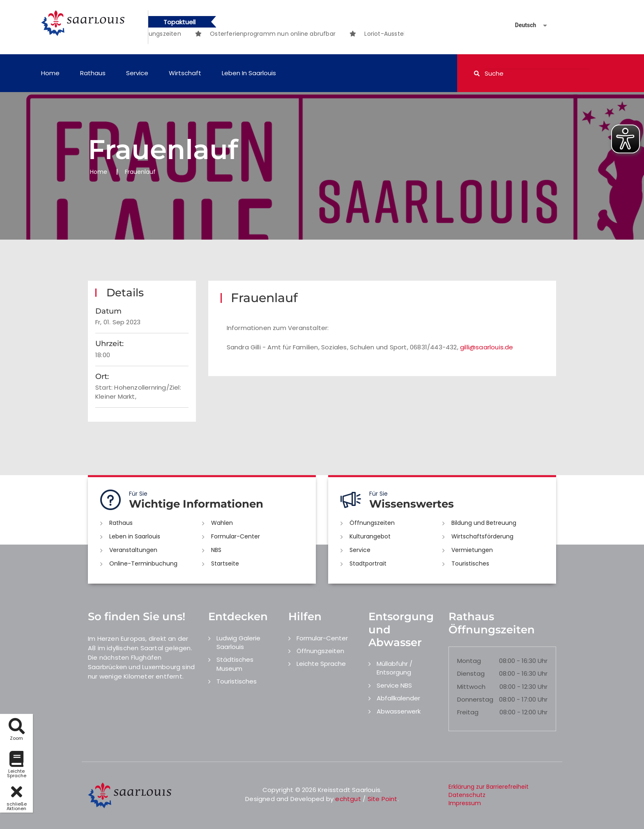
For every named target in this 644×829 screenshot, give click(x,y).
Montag (469, 661)
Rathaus (93, 73)
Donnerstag (475, 699)
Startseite (225, 563)
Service (137, 73)
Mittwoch (471, 687)
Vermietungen (472, 550)
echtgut (348, 799)
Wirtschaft (185, 73)
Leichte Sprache (321, 664)
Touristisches (470, 563)
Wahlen (222, 523)
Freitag (468, 712)
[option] (292, 34)
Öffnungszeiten (372, 523)
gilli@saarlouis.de (487, 347)
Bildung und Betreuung (484, 523)
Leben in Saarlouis (249, 73)
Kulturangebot (370, 536)
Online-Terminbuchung (143, 563)
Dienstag (471, 673)
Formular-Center (236, 536)
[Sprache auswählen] (521, 25)
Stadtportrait (368, 563)
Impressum (465, 803)
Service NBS (394, 685)
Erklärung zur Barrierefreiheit (489, 787)
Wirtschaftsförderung (482, 536)
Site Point (383, 799)
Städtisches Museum (235, 664)
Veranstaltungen (133, 550)
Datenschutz (467, 795)
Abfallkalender (398, 698)
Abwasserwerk (399, 711)
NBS (216, 550)
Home (50, 73)
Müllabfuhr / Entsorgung (394, 668)
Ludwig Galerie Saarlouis (238, 642)
